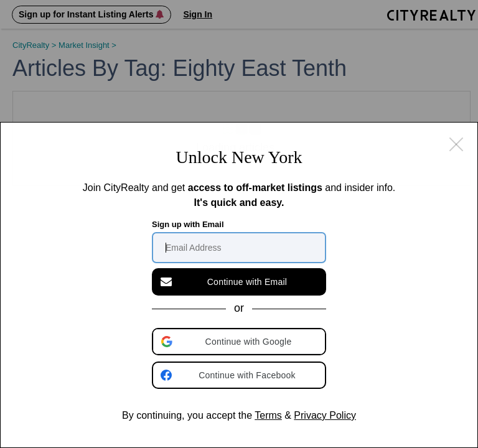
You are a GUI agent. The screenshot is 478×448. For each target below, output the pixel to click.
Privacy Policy (325, 415)
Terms (268, 415)
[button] (240, 342)
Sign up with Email (188, 224)
